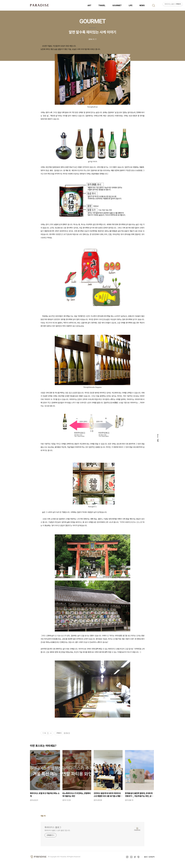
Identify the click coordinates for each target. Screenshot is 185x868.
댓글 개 (43, 816)
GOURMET (117, 5)
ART (89, 5)
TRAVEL (102, 5)
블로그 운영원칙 (149, 857)
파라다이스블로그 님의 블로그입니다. (57, 830)
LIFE (131, 5)
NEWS (142, 5)
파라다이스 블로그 (53, 827)
